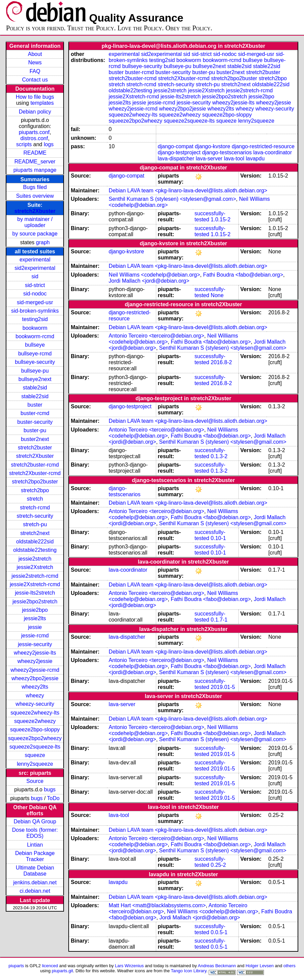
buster (35, 405)
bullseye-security (35, 362)
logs (49, 144)
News (35, 62)
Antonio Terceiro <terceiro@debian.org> (157, 336)
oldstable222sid (35, 542)
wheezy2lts (35, 687)
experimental (35, 260)
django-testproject (179, 152)
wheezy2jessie (35, 661)
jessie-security (35, 644)
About (35, 54)
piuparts (16, 966)
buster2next (35, 439)
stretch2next (35, 533)
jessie (35, 627)
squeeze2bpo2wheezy (35, 738)
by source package (35, 234)
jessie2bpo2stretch (35, 602)
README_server (35, 162)
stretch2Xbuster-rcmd (35, 473)
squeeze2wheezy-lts (35, 713)
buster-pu (35, 430)
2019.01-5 (223, 687)
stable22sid (35, 396)
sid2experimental (35, 268)
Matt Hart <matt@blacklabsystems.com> (157, 905)
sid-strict (35, 285)
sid (35, 276)
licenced (50, 966)
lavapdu (255, 159)
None (217, 295)
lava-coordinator (273, 152)
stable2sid (35, 388)
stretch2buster (35, 448)
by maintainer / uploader (35, 222)
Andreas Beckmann (217, 966)
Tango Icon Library (189, 971)
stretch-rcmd (35, 508)
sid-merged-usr (35, 302)
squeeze (35, 755)
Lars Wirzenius (129, 966)
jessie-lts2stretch (35, 593)
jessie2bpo (35, 610)
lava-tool (234, 159)
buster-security (35, 422)
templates (42, 103)
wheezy (35, 696)
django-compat (176, 146)
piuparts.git (62, 971)
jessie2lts (35, 618)
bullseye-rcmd (35, 354)
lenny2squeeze (35, 764)
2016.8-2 (221, 362)
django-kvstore (213, 146)
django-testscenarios (227, 152)
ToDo (53, 798)
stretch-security (35, 516)
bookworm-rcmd (35, 336)
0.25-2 (218, 865)
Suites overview (35, 196)
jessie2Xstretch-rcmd (35, 584)
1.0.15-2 (221, 219)
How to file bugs (35, 97)
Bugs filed (35, 187)
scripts (24, 144)
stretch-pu (35, 524)
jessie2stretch (35, 559)
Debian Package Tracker (35, 856)
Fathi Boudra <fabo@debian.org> (243, 275)
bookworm (35, 328)
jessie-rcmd (35, 636)
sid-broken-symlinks (35, 311)
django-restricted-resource (263, 146)
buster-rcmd (35, 413)
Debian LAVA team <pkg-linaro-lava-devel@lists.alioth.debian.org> (188, 191)
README (35, 153)
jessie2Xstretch (35, 567)
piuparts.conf (34, 132)
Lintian (35, 845)
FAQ (35, 71)
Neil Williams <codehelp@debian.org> (155, 275)
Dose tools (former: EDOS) (35, 833)
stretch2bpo (35, 490)
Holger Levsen (260, 966)
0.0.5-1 (219, 932)
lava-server (209, 159)
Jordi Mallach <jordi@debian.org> (149, 281)
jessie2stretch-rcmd (35, 576)
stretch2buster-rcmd (35, 465)
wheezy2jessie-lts (35, 653)
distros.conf (34, 138)
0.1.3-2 (219, 456)
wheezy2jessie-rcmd (35, 670)
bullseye (35, 345)
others (290, 966)
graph (43, 242)
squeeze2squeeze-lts (35, 747)
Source (35, 781)
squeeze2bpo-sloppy (35, 730)
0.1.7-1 (219, 620)
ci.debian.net (35, 891)
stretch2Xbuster (35, 211)
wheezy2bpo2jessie (35, 678)
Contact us (35, 80)
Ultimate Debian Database (35, 871)
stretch (35, 499)
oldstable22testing (35, 550)
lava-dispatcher (176, 159)
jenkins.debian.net (35, 882)
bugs (50, 789)
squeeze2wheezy (35, 721)
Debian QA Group (35, 821)
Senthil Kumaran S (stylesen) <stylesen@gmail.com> (172, 199)
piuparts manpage (35, 170)
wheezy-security (35, 704)
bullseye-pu (35, 371)
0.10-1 (218, 538)
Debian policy (35, 112)
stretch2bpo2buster (35, 482)
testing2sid (35, 319)
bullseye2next (35, 379)
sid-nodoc (35, 294)
